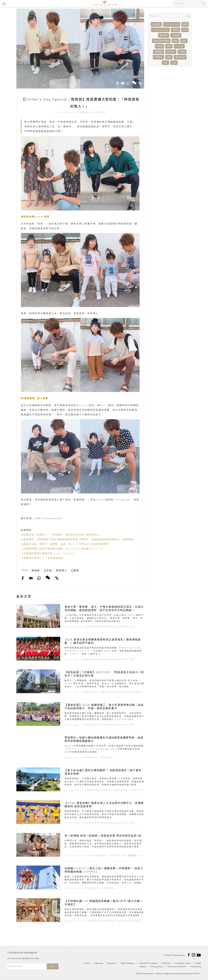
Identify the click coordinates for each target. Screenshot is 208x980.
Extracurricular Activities (117, 627)
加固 (185, 24)
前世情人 (61, 570)
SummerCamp (172, 24)
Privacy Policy (157, 967)
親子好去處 (180, 57)
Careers (143, 967)
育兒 (185, 30)
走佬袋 (175, 30)
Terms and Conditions (177, 967)
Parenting (166, 963)
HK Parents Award (183, 963)
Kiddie (198, 963)
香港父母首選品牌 (161, 41)
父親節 (75, 570)
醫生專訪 (164, 35)
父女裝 (48, 570)
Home (87, 963)
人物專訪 (176, 35)
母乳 (165, 63)
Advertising (196, 967)
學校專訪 (158, 57)
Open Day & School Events (116, 692)
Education (91, 627)
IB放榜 (182, 52)
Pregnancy (98, 963)
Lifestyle (114, 856)
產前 (184, 41)
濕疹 (169, 57)
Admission (141, 692)
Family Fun (121, 790)
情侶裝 (36, 570)
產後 (175, 41)
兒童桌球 (156, 24)
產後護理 (132, 856)
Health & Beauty (96, 856)
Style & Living (138, 790)
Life (124, 856)
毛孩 (174, 63)
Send (53, 966)
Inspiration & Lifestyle (91, 112)
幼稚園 (159, 46)
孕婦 (169, 46)
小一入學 (179, 46)
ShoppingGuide (160, 30)
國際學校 (158, 52)
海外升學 (171, 52)
